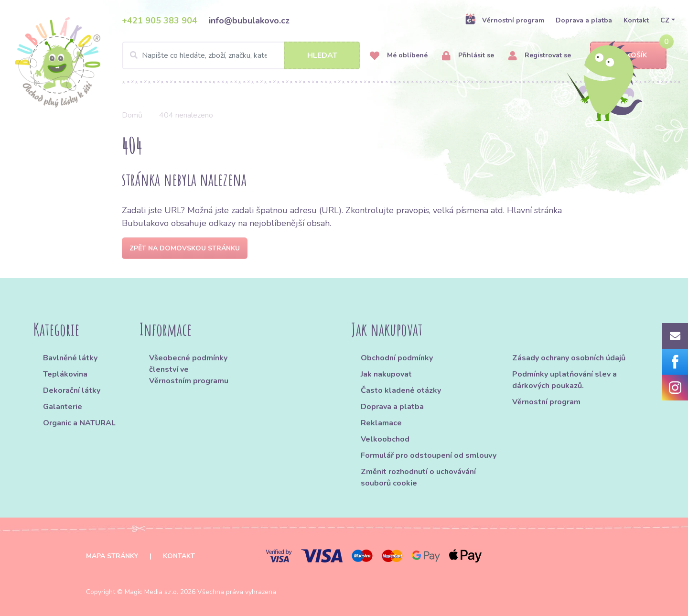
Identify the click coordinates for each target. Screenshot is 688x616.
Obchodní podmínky (397, 358)
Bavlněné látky (70, 358)
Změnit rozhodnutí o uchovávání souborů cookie (418, 477)
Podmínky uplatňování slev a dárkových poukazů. (564, 380)
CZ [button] (665, 20)
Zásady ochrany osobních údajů (569, 358)
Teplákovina (65, 374)
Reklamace (381, 423)
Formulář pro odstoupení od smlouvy (429, 455)
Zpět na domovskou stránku (185, 248)
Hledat (322, 55)
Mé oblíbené (399, 56)
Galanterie (63, 407)
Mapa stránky (112, 556)
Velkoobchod (385, 439)
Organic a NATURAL (79, 423)
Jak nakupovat (386, 374)
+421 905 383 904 (160, 21)
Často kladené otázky (401, 390)
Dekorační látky (72, 390)
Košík (628, 56)
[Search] (241, 55)
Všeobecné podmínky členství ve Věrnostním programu (189, 369)
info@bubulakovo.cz (249, 21)
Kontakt (636, 20)
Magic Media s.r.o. (151, 592)
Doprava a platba (584, 20)
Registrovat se (540, 56)
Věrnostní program (505, 20)
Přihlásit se (468, 56)
